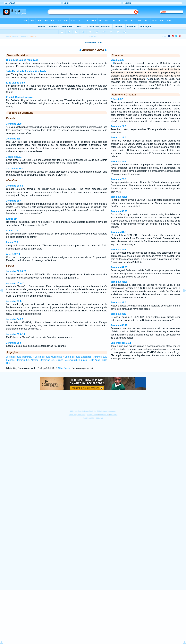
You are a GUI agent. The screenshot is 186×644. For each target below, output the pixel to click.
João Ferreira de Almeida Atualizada (26, 71)
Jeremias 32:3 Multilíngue (49, 357)
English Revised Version (20, 97)
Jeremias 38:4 (14, 201)
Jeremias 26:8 (118, 162)
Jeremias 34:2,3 (15, 319)
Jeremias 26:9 (118, 179)
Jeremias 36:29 (119, 282)
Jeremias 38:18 (119, 325)
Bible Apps (94, 360)
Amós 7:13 (12, 231)
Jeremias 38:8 (14, 343)
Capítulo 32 (24, 37)
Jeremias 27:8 (14, 301)
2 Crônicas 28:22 (15, 169)
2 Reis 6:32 (117, 99)
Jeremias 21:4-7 (15, 283)
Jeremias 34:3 (118, 250)
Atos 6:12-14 (13, 254)
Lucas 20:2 (12, 242)
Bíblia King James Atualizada (22, 60)
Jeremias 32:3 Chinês (52, 360)
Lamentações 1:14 (121, 343)
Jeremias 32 (117, 60)
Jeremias (15, 37)
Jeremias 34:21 (119, 267)
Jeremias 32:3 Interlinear (19, 357)
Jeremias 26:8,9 (15, 186)
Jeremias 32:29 (119, 211)
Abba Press (64, 368)
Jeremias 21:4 (118, 138)
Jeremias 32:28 (119, 197)
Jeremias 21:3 (118, 126)
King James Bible (16, 83)
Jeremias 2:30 (14, 124)
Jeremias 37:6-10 (15, 334)
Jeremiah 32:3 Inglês (76, 360)
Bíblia (8, 37)
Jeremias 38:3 (118, 314)
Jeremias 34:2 (118, 232)
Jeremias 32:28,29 (16, 271)
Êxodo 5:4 (12, 219)
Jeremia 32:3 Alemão (27, 360)
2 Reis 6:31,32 (14, 157)
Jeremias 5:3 (13, 139)
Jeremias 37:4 (118, 302)
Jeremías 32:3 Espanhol (78, 357)
